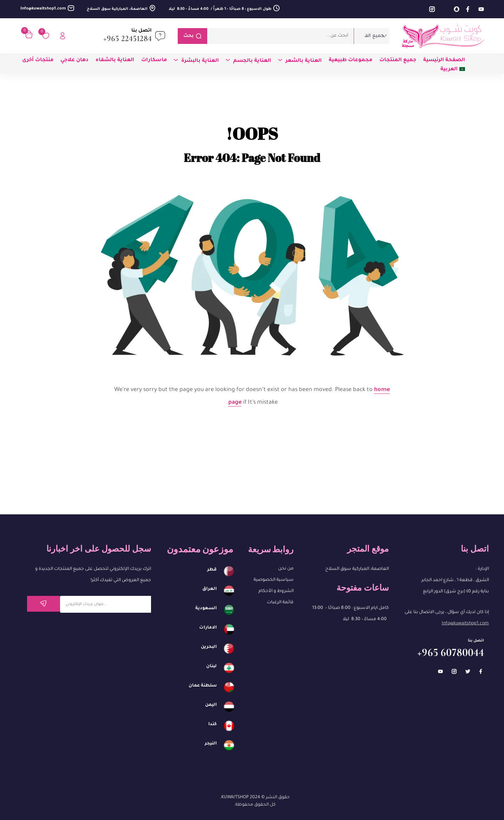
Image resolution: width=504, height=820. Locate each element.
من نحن (286, 569)
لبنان (211, 666)
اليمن (211, 705)
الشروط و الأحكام (276, 591)
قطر (212, 570)
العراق (210, 589)
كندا (212, 724)
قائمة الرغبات (280, 603)
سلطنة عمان (203, 686)
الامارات (208, 628)
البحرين (209, 647)
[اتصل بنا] (160, 36)
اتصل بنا (142, 31)
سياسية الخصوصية (274, 580)
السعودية (206, 609)
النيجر (211, 744)
